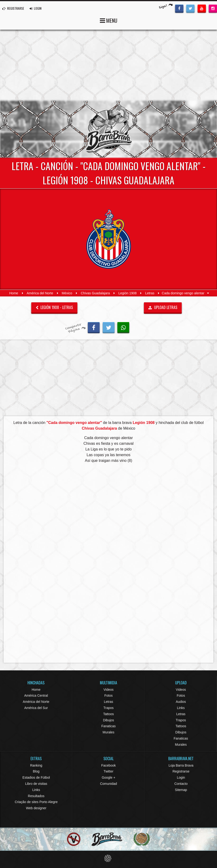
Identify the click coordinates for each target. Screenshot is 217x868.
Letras (150, 293)
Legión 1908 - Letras (54, 307)
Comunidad (109, 784)
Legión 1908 (127, 293)
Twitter (108, 771)
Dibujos (108, 720)
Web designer (36, 808)
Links (181, 708)
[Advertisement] (108, 65)
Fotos (108, 695)
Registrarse (181, 771)
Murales (109, 732)
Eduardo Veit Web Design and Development (108, 858)
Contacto (181, 784)
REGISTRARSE (13, 8)
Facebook (108, 765)
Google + (108, 777)
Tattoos (108, 714)
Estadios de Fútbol (36, 777)
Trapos (108, 708)
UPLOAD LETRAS (163, 307)
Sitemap (181, 790)
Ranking (36, 765)
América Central (36, 695)
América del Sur (36, 708)
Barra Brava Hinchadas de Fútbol (109, 129)
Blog (36, 771)
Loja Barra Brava (181, 765)
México (67, 293)
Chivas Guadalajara (95, 293)
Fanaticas (108, 726)
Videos (108, 690)
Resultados (36, 796)
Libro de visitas (36, 784)
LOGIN (35, 8)
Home (14, 293)
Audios (181, 702)
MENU (109, 20)
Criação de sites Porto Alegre (36, 802)
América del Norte (40, 293)
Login (181, 777)
